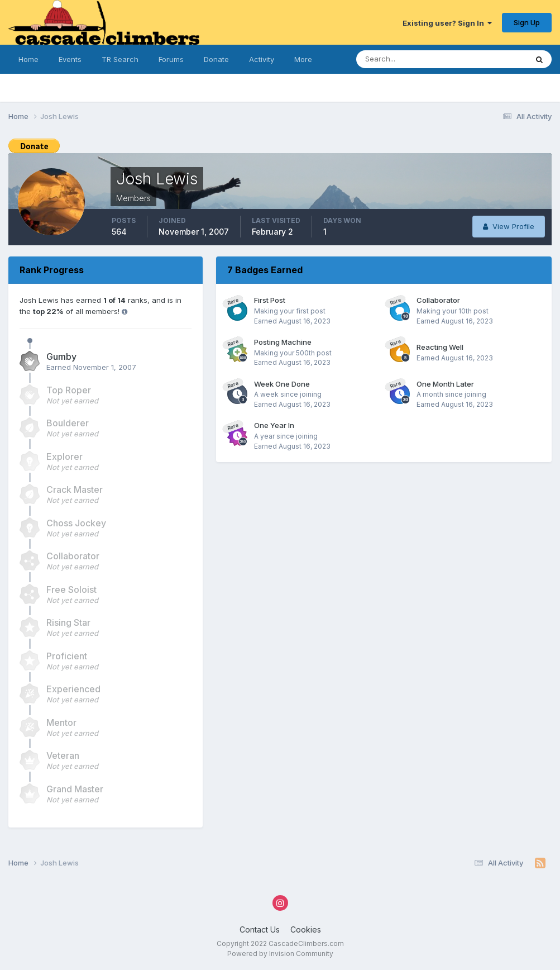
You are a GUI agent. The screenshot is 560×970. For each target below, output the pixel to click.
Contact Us (260, 929)
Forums (171, 59)
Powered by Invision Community (280, 954)
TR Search (120, 59)
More (303, 59)
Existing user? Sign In (447, 23)
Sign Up (527, 22)
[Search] (411, 59)
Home (28, 59)
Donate (216, 59)
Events (70, 59)
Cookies (306, 929)
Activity (262, 59)
